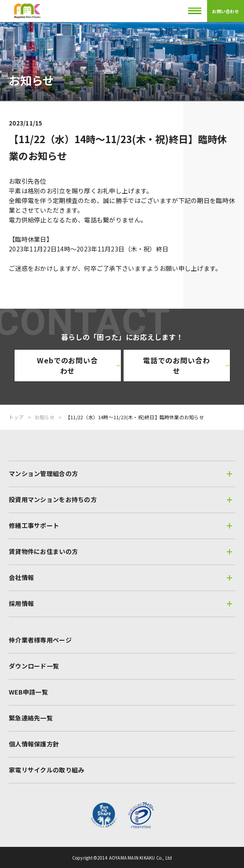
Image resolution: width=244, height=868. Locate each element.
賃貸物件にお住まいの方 (120, 551)
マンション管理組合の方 (120, 473)
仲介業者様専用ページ (40, 640)
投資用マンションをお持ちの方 (120, 499)
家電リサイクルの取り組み (46, 770)
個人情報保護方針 (34, 744)
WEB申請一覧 (28, 692)
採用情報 (120, 603)
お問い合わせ (225, 11)
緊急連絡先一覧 (31, 718)
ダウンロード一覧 (34, 666)
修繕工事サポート (120, 525)
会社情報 (120, 577)
